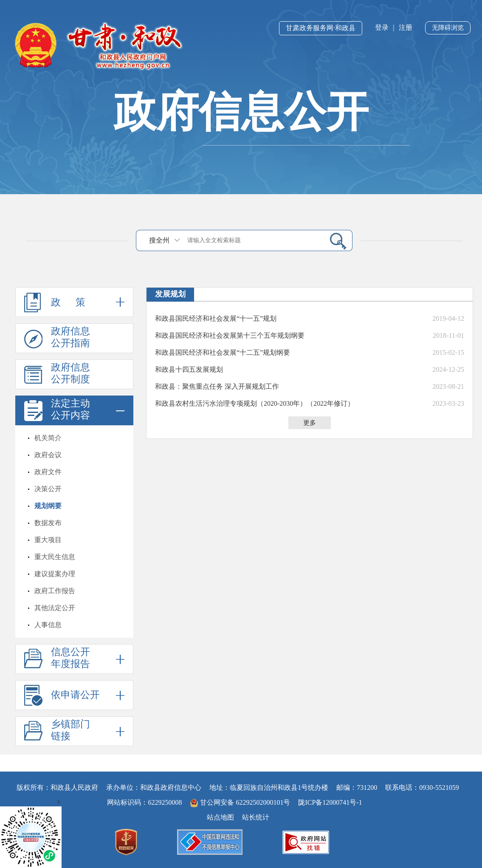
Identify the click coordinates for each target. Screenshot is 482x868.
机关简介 (48, 438)
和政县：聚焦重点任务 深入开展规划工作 (217, 386)
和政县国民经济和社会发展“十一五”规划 (216, 318)
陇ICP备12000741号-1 (330, 802)
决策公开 (48, 489)
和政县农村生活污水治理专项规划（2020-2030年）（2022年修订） (255, 403)
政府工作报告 (55, 591)
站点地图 (220, 817)
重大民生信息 (55, 557)
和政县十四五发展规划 (189, 369)
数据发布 (48, 523)
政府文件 (48, 472)
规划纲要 (48, 506)
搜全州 (159, 240)
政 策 (74, 302)
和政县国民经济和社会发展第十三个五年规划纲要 (230, 335)
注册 (406, 27)
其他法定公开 (55, 608)
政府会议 (48, 455)
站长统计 (256, 817)
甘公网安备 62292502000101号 (241, 802)
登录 (382, 27)
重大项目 (48, 540)
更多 (310, 423)
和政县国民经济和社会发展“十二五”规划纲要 (223, 352)
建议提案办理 (55, 574)
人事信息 (48, 625)
